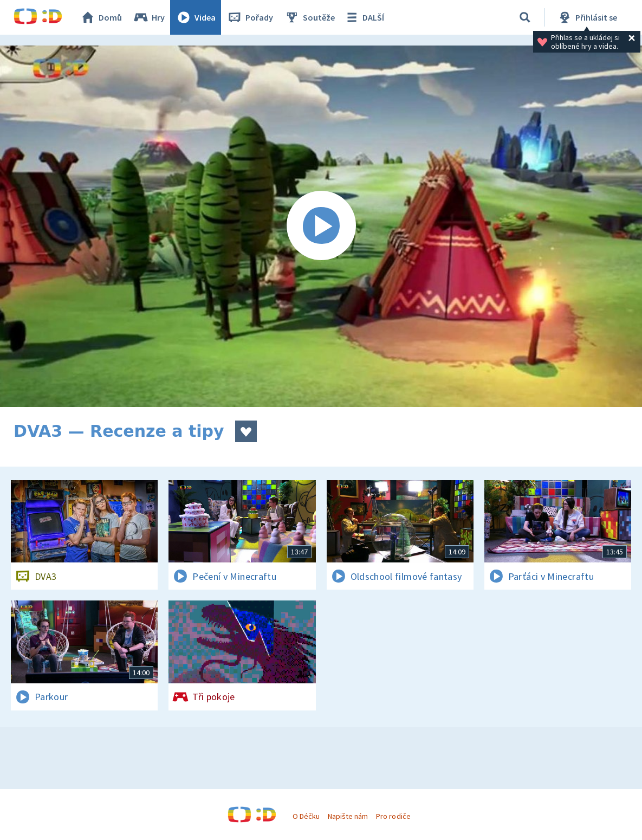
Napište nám (348, 816)
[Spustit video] (321, 226)
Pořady (250, 17)
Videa (196, 17)
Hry (149, 17)
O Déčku (306, 816)
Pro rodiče (393, 816)
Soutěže (309, 17)
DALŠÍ (364, 17)
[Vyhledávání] (525, 17)
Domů (101, 17)
